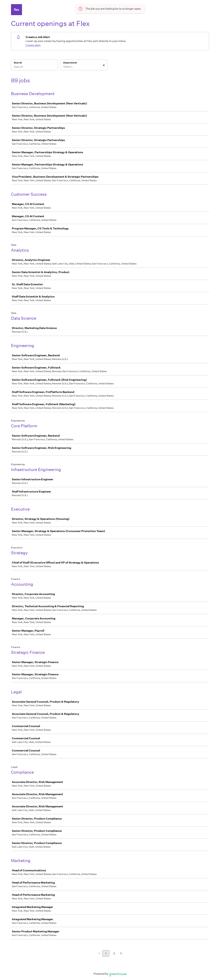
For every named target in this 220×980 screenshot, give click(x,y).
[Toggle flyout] (104, 65)
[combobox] (64, 67)
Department (70, 63)
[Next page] (121, 954)
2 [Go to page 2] (114, 953)
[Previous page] (99, 954)
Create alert (33, 45)
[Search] (34, 67)
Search (18, 63)
